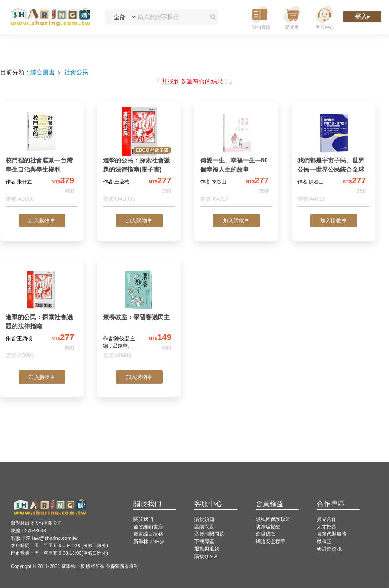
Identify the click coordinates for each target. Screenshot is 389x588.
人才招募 (327, 527)
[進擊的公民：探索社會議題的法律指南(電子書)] (139, 157)
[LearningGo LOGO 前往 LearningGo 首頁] (50, 17)
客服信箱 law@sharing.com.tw (44, 538)
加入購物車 (42, 221)
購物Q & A (206, 556)
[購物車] (292, 17)
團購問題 (204, 527)
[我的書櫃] (260, 17)
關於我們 (143, 519)
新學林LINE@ (149, 541)
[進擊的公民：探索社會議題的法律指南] (42, 313)
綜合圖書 (43, 72)
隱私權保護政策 (273, 519)
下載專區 (204, 541)
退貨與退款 (207, 549)
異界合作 (327, 519)
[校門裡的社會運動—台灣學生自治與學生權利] (42, 157)
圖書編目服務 (148, 534)
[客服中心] (324, 17)
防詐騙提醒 (268, 527)
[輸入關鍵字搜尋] (170, 17)
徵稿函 (324, 541)
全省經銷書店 (148, 527)
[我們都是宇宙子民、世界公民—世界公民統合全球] (334, 157)
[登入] (362, 17)
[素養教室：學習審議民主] (139, 313)
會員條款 (266, 534)
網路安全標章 (270, 541)
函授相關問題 (209, 534)
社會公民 (76, 72)
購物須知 (204, 519)
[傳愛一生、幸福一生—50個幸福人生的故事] (236, 157)
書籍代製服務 (332, 534)
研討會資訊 (329, 549)
